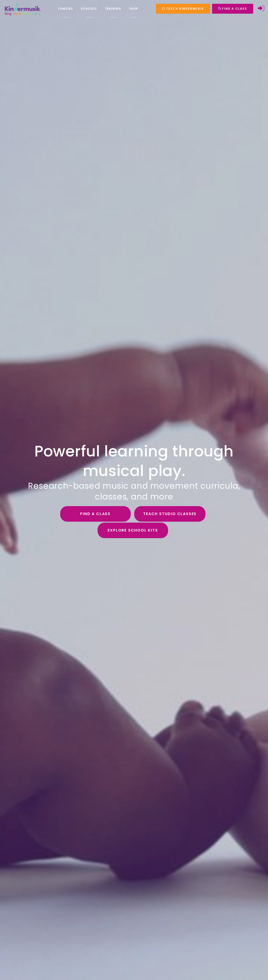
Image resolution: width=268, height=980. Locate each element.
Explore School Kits (133, 530)
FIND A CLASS (233, 9)
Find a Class (95, 514)
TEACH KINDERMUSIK (183, 9)
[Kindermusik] (23, 9)
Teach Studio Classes (170, 514)
